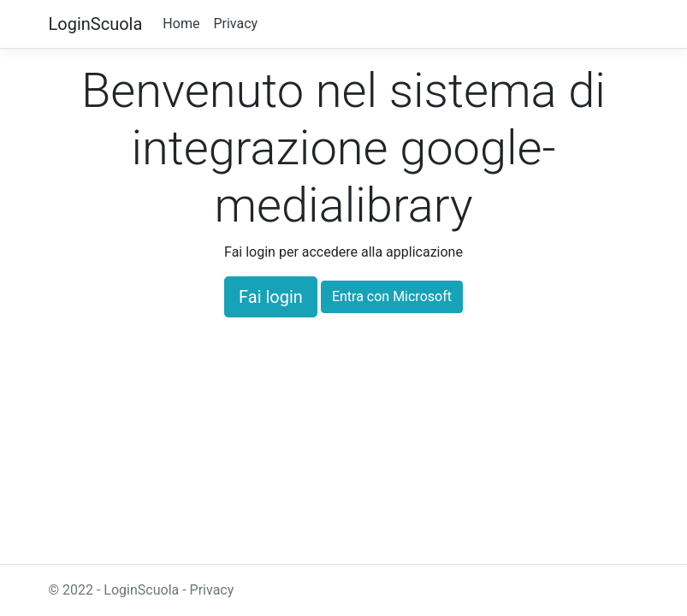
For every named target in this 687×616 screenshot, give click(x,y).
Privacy (235, 24)
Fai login (271, 297)
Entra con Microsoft (392, 296)
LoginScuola (96, 24)
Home (181, 24)
